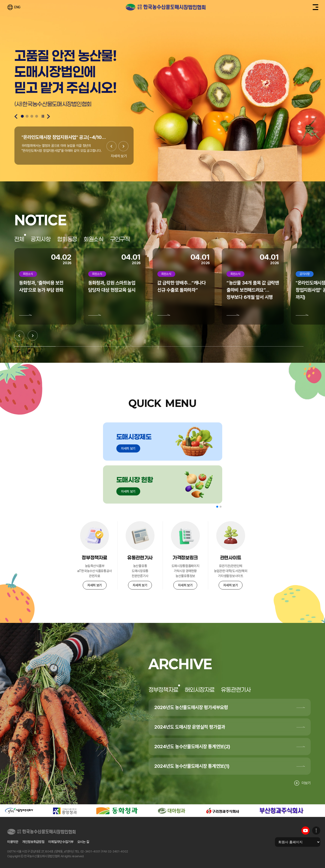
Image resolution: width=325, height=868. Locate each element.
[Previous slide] (16, 116)
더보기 (302, 783)
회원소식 (94, 239)
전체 (19, 239)
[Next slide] (49, 116)
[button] (217, 507)
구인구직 (120, 239)
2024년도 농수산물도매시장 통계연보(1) (192, 766)
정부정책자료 (163, 690)
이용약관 (13, 842)
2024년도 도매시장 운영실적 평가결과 (190, 727)
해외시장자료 (200, 690)
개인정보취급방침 (33, 842)
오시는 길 (83, 842)
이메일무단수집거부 (61, 842)
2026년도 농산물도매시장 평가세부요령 (191, 707)
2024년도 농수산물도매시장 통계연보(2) (192, 747)
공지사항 (41, 239)
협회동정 (67, 239)
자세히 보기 (119, 156)
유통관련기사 (236, 690)
